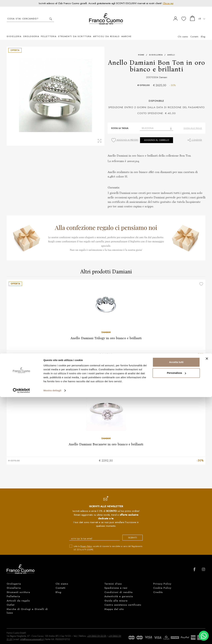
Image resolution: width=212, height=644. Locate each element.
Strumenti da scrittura (75, 32)
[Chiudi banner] (207, 606)
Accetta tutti (176, 609)
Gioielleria (14, 32)
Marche (127, 32)
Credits (158, 588)
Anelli (171, 50)
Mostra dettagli (52, 637)
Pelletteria (49, 32)
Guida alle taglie (193, 123)
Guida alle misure (116, 596)
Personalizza (176, 620)
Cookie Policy (162, 584)
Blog (203, 32)
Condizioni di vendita (118, 588)
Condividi (195, 135)
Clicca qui (168, 3)
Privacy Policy (86, 542)
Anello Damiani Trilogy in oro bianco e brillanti (106, 333)
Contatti (194, 32)
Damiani (163, 72)
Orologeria (31, 32)
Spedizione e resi (116, 584)
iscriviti (130, 534)
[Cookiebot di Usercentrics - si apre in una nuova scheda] (21, 638)
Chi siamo (183, 32)
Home (141, 50)
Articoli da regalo (106, 32)
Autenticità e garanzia (119, 592)
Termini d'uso (113, 579)
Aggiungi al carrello (157, 135)
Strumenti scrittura (18, 588)
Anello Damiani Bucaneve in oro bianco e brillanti (106, 439)
